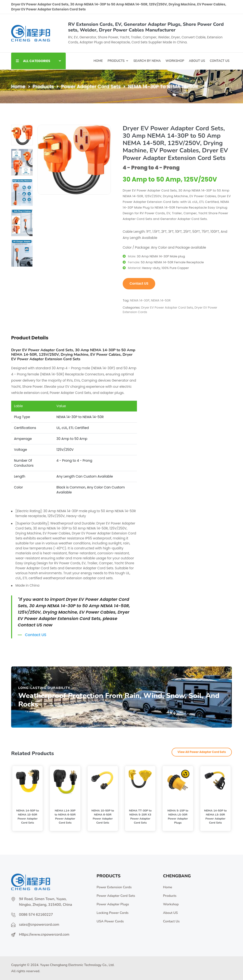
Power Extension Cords (114, 887)
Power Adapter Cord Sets (91, 87)
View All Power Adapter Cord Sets (202, 752)
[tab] (22, 135)
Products (116, 61)
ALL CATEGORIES (38, 61)
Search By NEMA (147, 61)
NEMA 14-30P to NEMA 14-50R (163, 87)
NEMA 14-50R (161, 300)
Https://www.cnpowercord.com (44, 934)
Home (98, 61)
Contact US (220, 61)
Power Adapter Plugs (113, 904)
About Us (197, 61)
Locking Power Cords (112, 913)
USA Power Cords (110, 921)
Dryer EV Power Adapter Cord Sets (167, 308)
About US (170, 913)
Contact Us (171, 921)
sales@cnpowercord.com (39, 925)
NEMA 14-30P (140, 300)
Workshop (175, 61)
